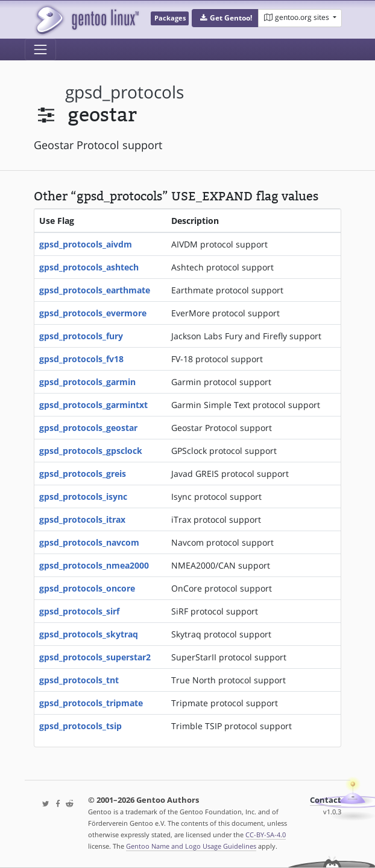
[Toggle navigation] (40, 49)
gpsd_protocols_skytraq (89, 634)
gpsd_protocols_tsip (80, 726)
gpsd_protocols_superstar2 (95, 657)
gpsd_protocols (124, 92)
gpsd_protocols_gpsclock (91, 451)
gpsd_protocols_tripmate (91, 703)
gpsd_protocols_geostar (88, 428)
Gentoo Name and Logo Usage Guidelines (191, 846)
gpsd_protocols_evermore (93, 313)
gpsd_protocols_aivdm (86, 244)
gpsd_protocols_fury (81, 336)
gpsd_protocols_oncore (87, 588)
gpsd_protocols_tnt (79, 680)
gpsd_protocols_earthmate (95, 290)
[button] (225, 18)
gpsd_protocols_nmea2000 (94, 565)
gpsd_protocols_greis (83, 474)
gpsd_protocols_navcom (89, 542)
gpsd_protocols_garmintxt (93, 405)
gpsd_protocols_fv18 (81, 359)
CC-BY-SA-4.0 (266, 834)
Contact (326, 800)
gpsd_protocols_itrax (82, 519)
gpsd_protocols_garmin (87, 382)
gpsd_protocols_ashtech (89, 267)
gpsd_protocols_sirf (79, 611)
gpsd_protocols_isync (83, 496)
